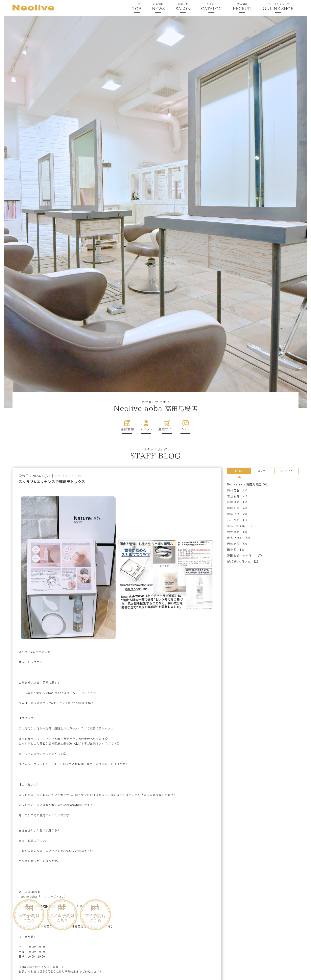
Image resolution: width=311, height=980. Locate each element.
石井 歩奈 (233, 520)
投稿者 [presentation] (239, 471)
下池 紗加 (233, 496)
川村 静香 (233, 490)
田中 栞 (232, 550)
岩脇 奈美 (233, 544)
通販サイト (167, 429)
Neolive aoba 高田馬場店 (244, 484)
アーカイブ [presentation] (287, 471)
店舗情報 (127, 429)
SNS (186, 429)
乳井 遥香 (233, 502)
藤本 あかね (235, 538)
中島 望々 (233, 514)
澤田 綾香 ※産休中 (241, 556)
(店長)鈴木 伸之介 (239, 562)
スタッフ (146, 429)
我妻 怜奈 (233, 532)
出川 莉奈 (233, 508)
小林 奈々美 (236, 526)
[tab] (239, 472)
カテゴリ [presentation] (263, 471)
